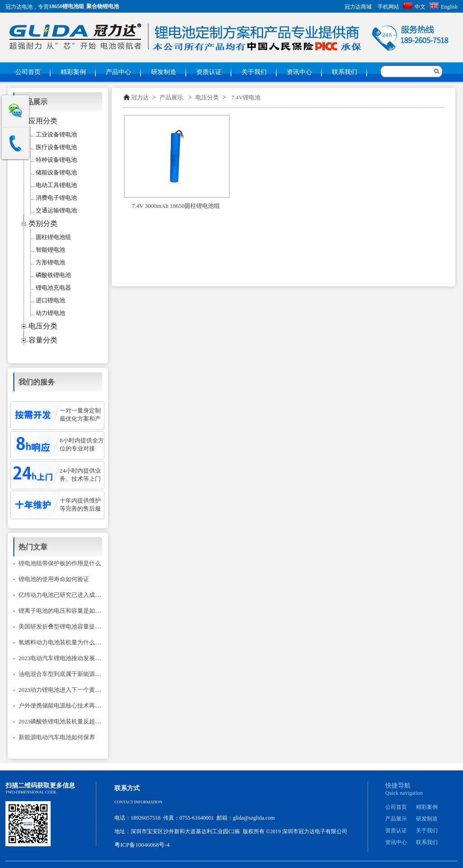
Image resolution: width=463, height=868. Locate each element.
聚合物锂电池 (103, 6)
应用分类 (43, 121)
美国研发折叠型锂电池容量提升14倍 (66, 626)
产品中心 (118, 72)
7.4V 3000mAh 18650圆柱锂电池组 (176, 206)
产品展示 (171, 97)
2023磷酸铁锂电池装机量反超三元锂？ (69, 721)
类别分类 (43, 223)
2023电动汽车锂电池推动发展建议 (63, 658)
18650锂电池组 (66, 6)
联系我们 (345, 72)
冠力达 (140, 97)
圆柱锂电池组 (53, 237)
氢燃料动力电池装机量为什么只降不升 (69, 642)
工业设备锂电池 (56, 134)
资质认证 (209, 72)
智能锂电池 (50, 250)
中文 (414, 7)
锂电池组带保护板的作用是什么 (60, 563)
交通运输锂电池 (56, 210)
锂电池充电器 (53, 288)
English (443, 7)
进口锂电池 (50, 300)
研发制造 (164, 72)
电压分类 (207, 97)
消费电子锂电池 (56, 198)
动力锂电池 (50, 313)
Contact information (138, 802)
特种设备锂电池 (56, 160)
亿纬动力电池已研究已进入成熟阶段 (66, 595)
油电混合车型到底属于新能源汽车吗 (66, 674)
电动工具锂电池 (56, 185)
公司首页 (28, 72)
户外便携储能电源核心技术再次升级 (66, 706)
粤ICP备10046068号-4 (142, 845)
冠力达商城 (358, 7)
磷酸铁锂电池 (53, 275)
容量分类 (43, 340)
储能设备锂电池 (56, 172)
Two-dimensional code (31, 792)
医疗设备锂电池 (56, 147)
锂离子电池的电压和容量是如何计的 (66, 611)
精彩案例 (73, 72)
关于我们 (254, 72)
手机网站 (388, 7)
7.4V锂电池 (246, 97)
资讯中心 (299, 72)
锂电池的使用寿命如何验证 (54, 579)
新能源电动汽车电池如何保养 (57, 737)
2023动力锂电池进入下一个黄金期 (63, 690)
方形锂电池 (50, 262)
